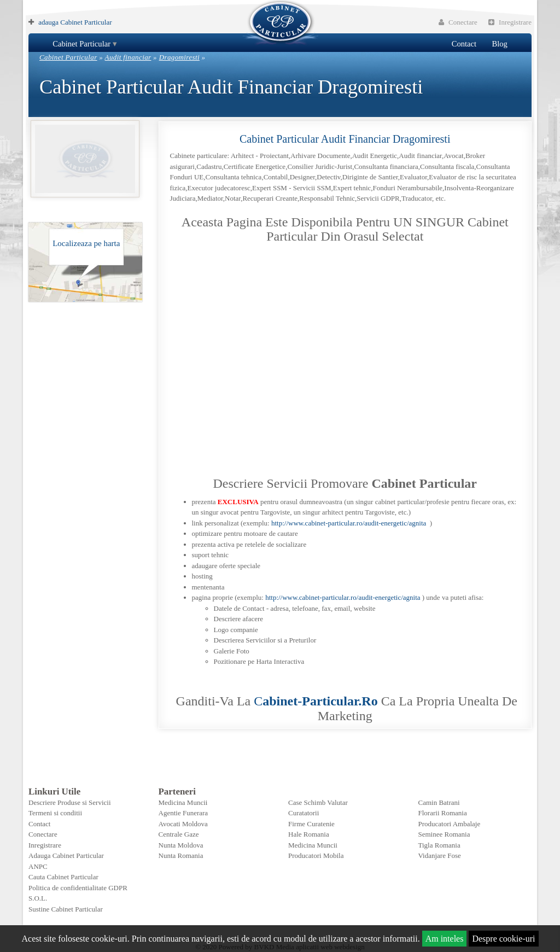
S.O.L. (38, 898)
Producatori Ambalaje (450, 824)
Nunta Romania (181, 855)
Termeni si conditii (55, 813)
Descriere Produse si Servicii (70, 802)
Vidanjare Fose (440, 855)
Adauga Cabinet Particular (66, 855)
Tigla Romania (439, 845)
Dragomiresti (179, 57)
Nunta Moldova (181, 845)
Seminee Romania (444, 834)
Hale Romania (309, 834)
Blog (499, 44)
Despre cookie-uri (503, 939)
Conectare (458, 22)
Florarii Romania (443, 813)
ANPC (38, 866)
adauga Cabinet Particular (75, 22)
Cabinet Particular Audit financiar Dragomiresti (345, 139)
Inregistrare (510, 22)
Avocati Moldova (183, 824)
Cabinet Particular (81, 44)
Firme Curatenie (311, 824)
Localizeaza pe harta (86, 243)
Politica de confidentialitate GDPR (78, 888)
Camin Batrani (439, 802)
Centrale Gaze (179, 834)
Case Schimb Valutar (318, 802)
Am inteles (445, 939)
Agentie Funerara (183, 813)
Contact (464, 44)
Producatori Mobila (316, 855)
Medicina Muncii (183, 802)
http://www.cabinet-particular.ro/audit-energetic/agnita (349, 523)
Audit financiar (128, 57)
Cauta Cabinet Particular (63, 877)
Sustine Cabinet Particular (66, 909)
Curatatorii (304, 813)
